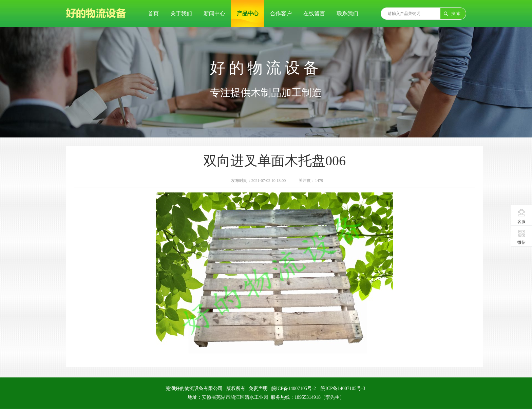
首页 (153, 13)
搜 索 (456, 14)
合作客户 (281, 13)
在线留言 (314, 13)
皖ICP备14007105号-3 (343, 388)
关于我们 (181, 13)
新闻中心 (214, 13)
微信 (522, 237)
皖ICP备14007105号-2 (294, 388)
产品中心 (248, 13)
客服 (522, 216)
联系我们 (347, 13)
